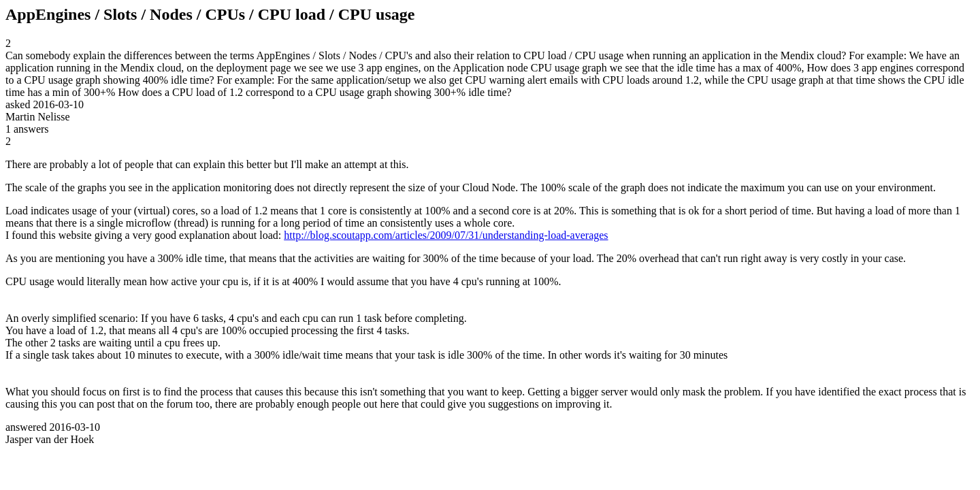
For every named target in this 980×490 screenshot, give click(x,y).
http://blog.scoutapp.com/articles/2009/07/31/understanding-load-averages (446, 235)
